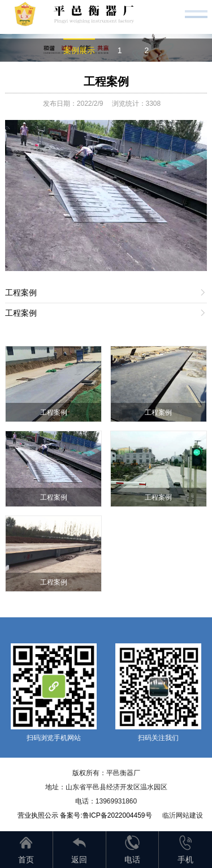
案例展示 (79, 50)
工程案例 (106, 81)
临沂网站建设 (183, 815)
